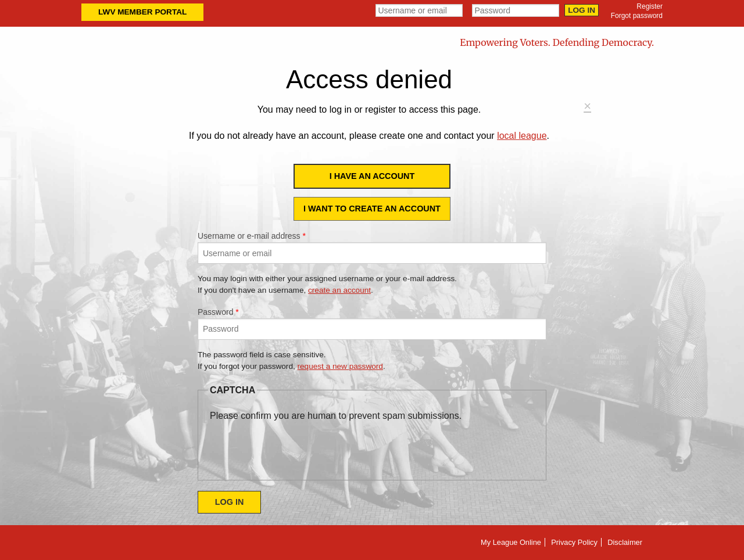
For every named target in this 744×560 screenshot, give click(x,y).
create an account (339, 290)
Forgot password (637, 16)
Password (218, 312)
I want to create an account (372, 209)
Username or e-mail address (252, 236)
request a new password (340, 366)
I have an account (372, 176)
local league (522, 136)
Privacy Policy (574, 542)
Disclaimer (625, 542)
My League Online (511, 542)
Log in (582, 10)
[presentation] (298, 446)
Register (650, 6)
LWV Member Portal (142, 12)
